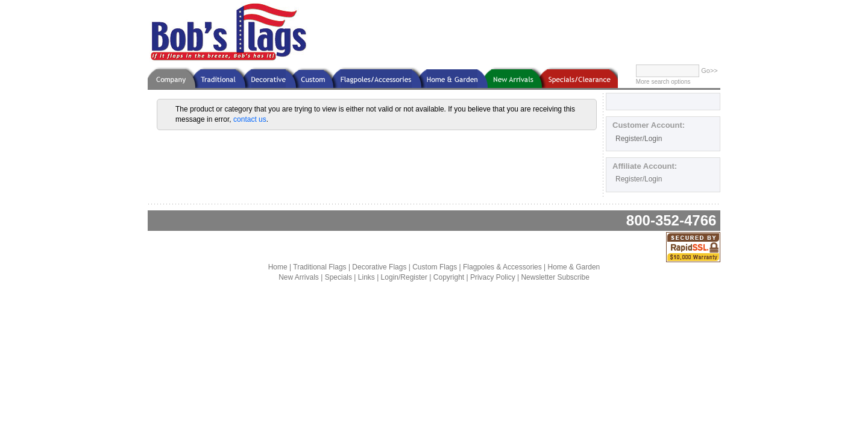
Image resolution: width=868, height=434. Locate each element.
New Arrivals (299, 277)
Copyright (449, 277)
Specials (338, 277)
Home (278, 267)
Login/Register (404, 277)
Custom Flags (435, 267)
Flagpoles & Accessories (502, 267)
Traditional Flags (319, 267)
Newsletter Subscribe (555, 277)
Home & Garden (574, 267)
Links (366, 277)
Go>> (709, 71)
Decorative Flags (379, 267)
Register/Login (639, 139)
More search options (663, 82)
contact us (250, 119)
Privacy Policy (493, 277)
